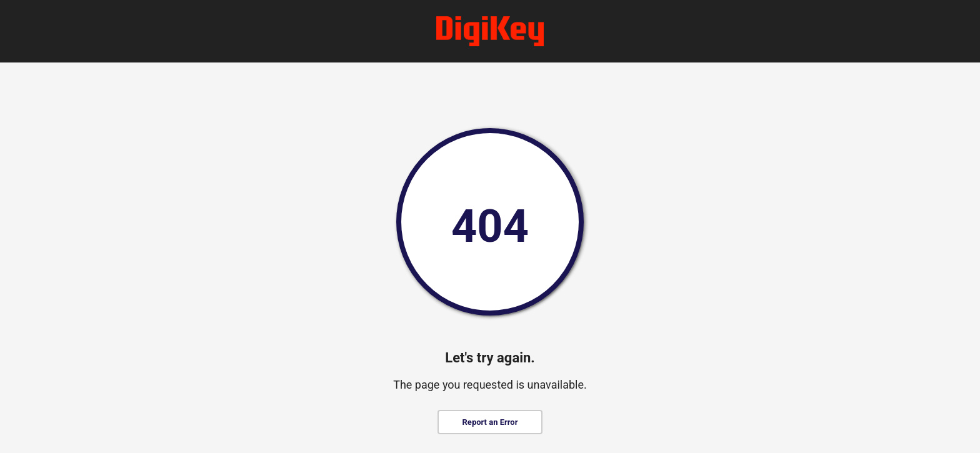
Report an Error (490, 422)
